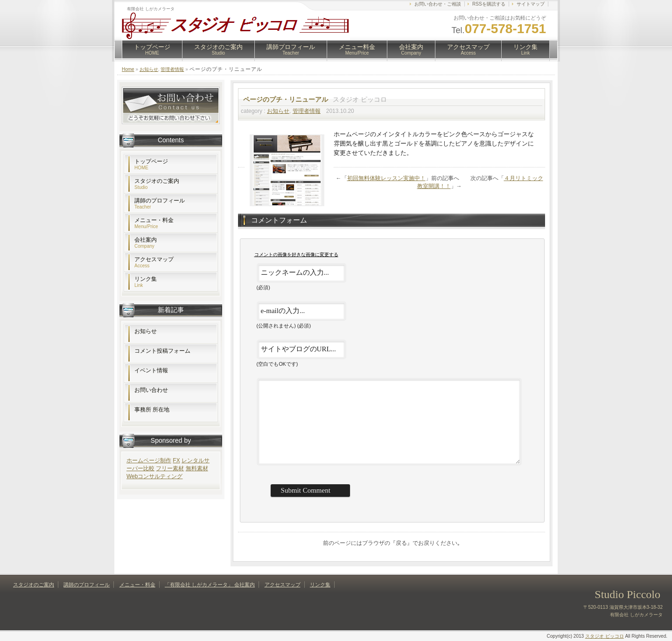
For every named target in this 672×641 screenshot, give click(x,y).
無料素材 (197, 468)
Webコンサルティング (154, 476)
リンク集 (525, 49)
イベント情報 (151, 370)
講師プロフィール (291, 49)
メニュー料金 (357, 49)
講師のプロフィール (160, 203)
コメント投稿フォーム (162, 351)
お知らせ (149, 69)
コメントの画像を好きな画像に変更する (296, 254)
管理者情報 (172, 69)
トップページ (152, 49)
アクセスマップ (468, 49)
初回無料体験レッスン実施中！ (386, 178)
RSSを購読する (489, 4)
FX (176, 460)
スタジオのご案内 (218, 49)
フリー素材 (170, 468)
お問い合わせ (151, 390)
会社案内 (411, 49)
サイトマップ (531, 4)
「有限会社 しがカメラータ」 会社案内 (210, 585)
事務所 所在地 (152, 410)
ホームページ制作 (149, 460)
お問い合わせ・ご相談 (438, 4)
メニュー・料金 (154, 223)
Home (128, 69)
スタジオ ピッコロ (605, 636)
